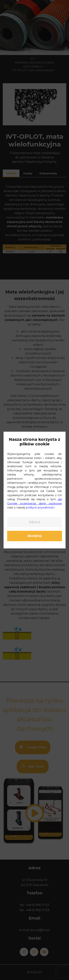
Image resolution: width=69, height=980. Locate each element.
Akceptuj (34, 536)
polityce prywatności (40, 508)
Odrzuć (35, 522)
